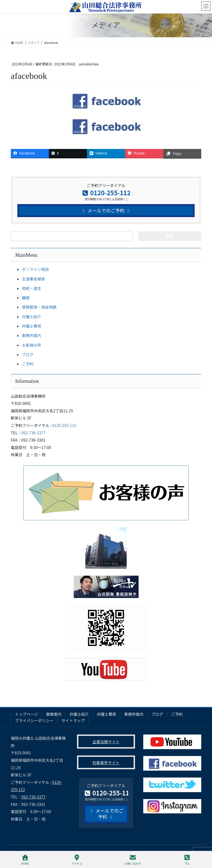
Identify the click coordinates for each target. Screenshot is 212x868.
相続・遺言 (31, 288)
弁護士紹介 (31, 317)
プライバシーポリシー (34, 720)
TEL (187, 860)
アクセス (77, 860)
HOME (25, 860)
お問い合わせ (133, 860)
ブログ (28, 354)
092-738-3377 (33, 433)
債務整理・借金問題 (39, 307)
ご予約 (28, 364)
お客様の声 (31, 345)
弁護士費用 (31, 326)
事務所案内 (31, 335)
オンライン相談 (35, 269)
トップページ (26, 714)
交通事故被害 (33, 279)
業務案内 (54, 714)
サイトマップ (73, 720)
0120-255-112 (64, 425)
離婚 (26, 298)
